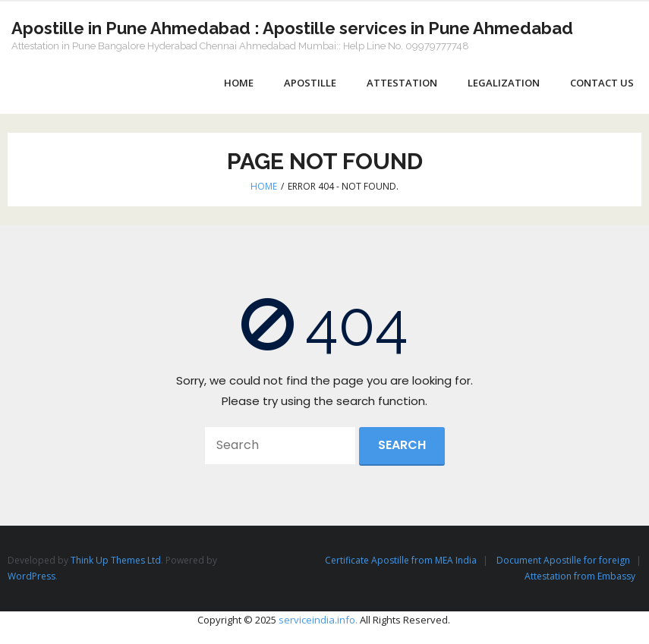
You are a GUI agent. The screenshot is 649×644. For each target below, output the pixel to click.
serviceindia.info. (318, 620)
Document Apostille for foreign (563, 560)
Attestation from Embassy (580, 576)
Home (264, 186)
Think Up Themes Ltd (116, 560)
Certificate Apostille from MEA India (401, 560)
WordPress (32, 576)
